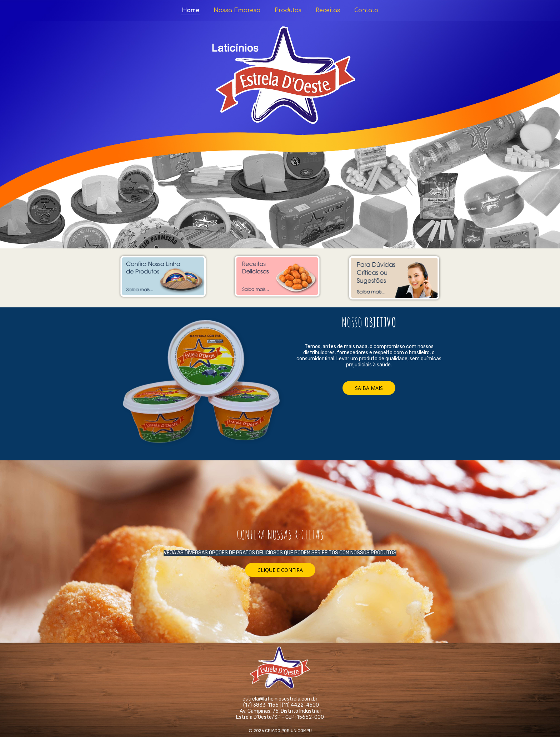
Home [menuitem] (191, 10)
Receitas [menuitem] (328, 10)
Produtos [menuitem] (288, 10)
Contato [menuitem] (366, 10)
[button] (369, 388)
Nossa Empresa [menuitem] (237, 10)
